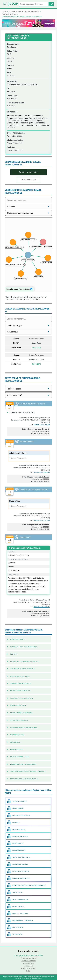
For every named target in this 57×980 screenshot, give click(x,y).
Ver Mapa (11, 75)
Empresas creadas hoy (29, 958)
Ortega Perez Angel (14, 143)
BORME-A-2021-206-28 (42, 424)
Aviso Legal (29, 966)
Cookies (28, 971)
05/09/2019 (36, 347)
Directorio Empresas (29, 961)
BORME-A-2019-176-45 (42, 472)
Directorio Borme (29, 963)
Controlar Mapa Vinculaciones (18, 289)
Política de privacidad (28, 968)
